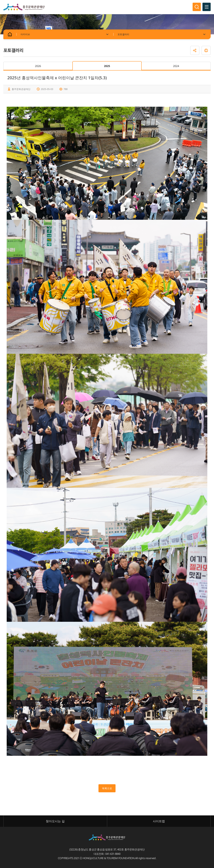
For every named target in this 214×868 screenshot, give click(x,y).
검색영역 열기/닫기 (196, 7)
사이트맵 (159, 821)
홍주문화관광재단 (24, 7)
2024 (176, 66)
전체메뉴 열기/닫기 (206, 7)
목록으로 (107, 788)
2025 (107, 66)
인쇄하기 (206, 50)
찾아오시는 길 (55, 821)
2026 (38, 66)
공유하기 (195, 50)
